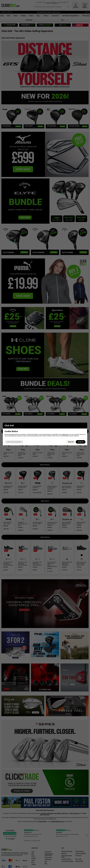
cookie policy (65, 434)
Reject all (71, 442)
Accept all (81, 442)
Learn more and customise (14, 442)
